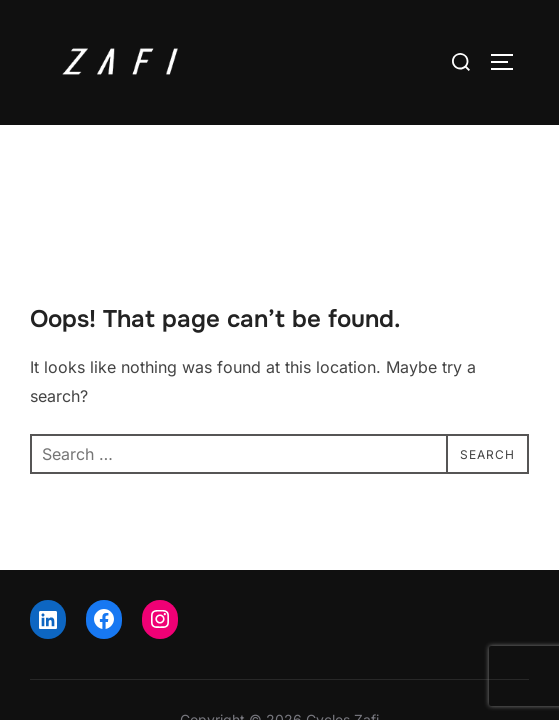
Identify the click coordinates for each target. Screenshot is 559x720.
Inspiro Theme (233, 671)
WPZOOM (338, 671)
